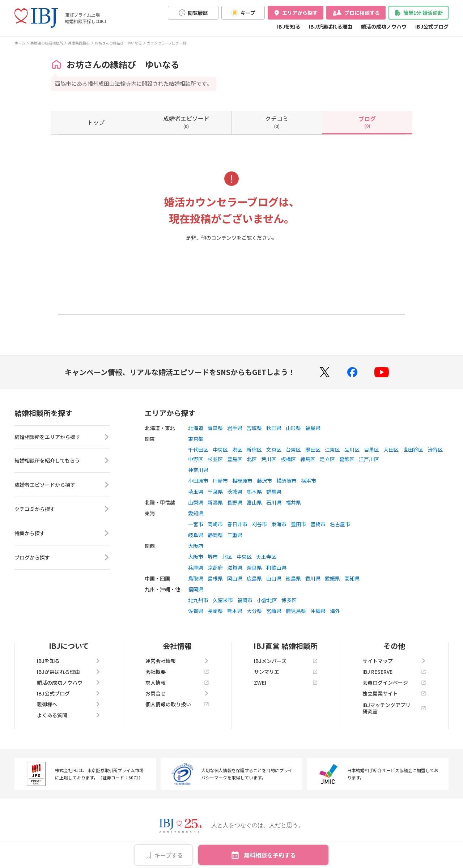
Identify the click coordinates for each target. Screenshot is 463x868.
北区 (252, 459)
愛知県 (196, 513)
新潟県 (215, 502)
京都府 (215, 567)
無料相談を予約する (270, 855)
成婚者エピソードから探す (62, 486)
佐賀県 (196, 611)
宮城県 (254, 428)
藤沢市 (264, 481)
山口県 (274, 578)
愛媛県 (332, 578)
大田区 (391, 450)
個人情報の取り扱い (177, 704)
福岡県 (196, 589)
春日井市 (237, 524)
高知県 (352, 578)
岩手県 (235, 428)
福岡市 (245, 600)
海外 (335, 611)
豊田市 (298, 524)
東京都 (196, 439)
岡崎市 (215, 524)
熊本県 (235, 611)
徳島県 (293, 578)
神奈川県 (198, 470)
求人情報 (177, 682)
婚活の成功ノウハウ (384, 26)
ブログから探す (62, 559)
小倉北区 (267, 600)
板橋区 (288, 459)
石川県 (274, 502)
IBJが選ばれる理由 (331, 26)
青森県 (215, 428)
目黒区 (371, 450)
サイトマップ (394, 661)
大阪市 (196, 557)
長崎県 (215, 611)
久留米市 (223, 600)
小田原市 (198, 481)
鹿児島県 (296, 611)
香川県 (313, 578)
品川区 (352, 450)
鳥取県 (196, 578)
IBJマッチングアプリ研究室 (394, 708)
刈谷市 (259, 524)
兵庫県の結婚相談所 (47, 43)
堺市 (213, 557)
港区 (237, 450)
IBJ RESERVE (394, 672)
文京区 (274, 450)
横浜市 (309, 481)
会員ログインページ (394, 682)
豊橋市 (318, 524)
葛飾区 (347, 459)
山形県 (293, 428)
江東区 (332, 450)
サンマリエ (286, 672)
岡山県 (235, 578)
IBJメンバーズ (286, 661)
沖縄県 (318, 611)
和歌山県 (276, 567)
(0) (186, 122)
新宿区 (254, 450)
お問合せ (177, 693)
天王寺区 (266, 557)
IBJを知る (289, 26)
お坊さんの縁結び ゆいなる (118, 43)
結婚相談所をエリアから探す (62, 438)
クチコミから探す (62, 510)
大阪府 (196, 546)
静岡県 (215, 535)
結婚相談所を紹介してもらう (62, 462)
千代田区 (198, 450)
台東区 (293, 450)
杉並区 (215, 459)
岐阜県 (196, 535)
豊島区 (235, 459)
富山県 (254, 502)
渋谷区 (435, 450)
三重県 (235, 535)
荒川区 (269, 459)
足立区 (327, 459)
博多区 (289, 600)
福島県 (313, 428)
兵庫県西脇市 (79, 43)
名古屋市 (340, 524)
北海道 (196, 428)
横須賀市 (286, 481)
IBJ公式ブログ (432, 26)
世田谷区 (413, 450)
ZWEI (286, 682)
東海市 (279, 524)
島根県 (215, 578)
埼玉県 (196, 492)
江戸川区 (369, 459)
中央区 (220, 450)
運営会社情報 (177, 661)
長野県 (235, 502)
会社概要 (177, 672)
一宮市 (196, 524)
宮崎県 (274, 611)
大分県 (254, 611)
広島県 (254, 578)
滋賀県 (235, 567)
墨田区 (313, 450)
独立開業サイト (394, 693)
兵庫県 (196, 567)
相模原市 (242, 481)
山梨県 (196, 502)
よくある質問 (69, 715)
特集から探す (62, 535)
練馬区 (308, 459)
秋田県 (274, 428)
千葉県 (215, 492)
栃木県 (254, 492)
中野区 (196, 459)
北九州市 (198, 600)
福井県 (293, 502)
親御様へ (69, 704)
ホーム (20, 43)
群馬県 (274, 492)
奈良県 (254, 567)
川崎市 (220, 481)
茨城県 (235, 492)
